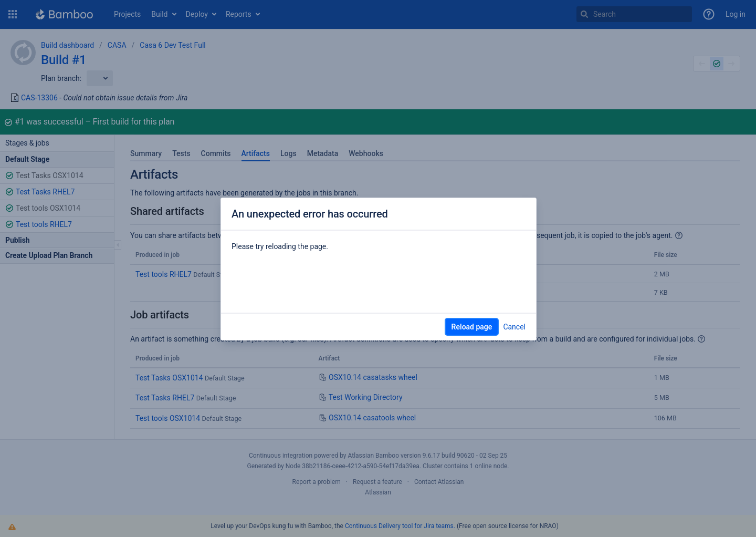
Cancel (514, 327)
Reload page (472, 327)
